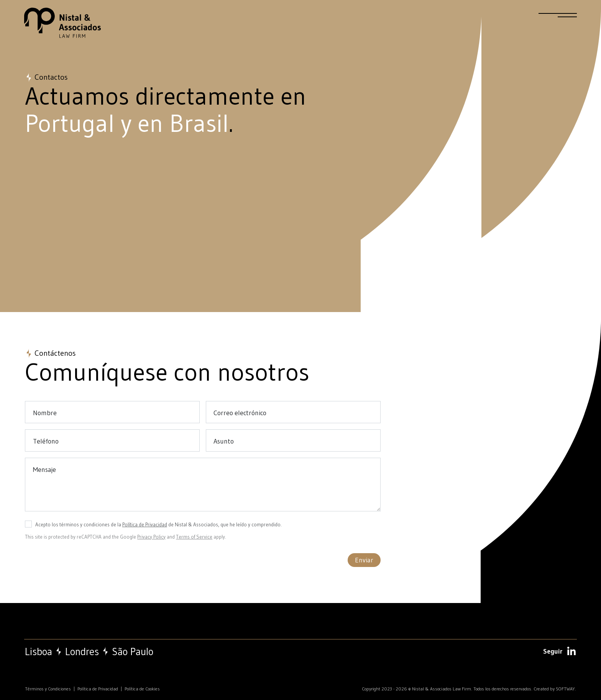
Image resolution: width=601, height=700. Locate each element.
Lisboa (39, 652)
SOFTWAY (565, 689)
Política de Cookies (142, 689)
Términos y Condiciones (48, 689)
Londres (82, 652)
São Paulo (133, 652)
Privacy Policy (151, 537)
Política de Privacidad (145, 524)
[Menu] (558, 18)
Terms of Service (194, 537)
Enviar (364, 560)
